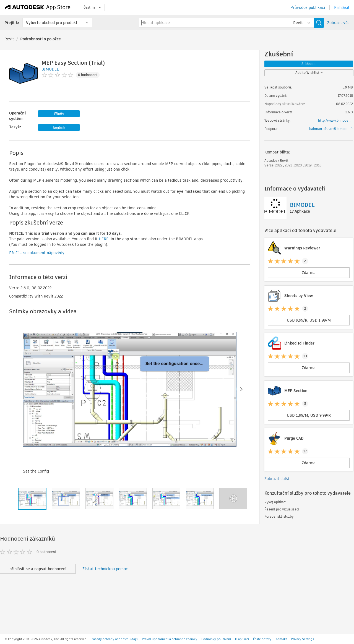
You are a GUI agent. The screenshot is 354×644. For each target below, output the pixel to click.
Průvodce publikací (308, 7)
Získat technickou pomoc (105, 569)
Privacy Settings (303, 639)
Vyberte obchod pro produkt (52, 23)
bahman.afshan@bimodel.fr (331, 129)
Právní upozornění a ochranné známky (170, 639)
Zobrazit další (277, 479)
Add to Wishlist (309, 73)
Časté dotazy (262, 639)
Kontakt (281, 639)
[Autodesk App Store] (38, 7)
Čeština (92, 7)
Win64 (59, 114)
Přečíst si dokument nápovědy (37, 253)
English (59, 127)
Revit (9, 39)
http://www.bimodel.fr (335, 120)
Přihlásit (342, 7)
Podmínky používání (216, 639)
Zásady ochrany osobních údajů (115, 639)
